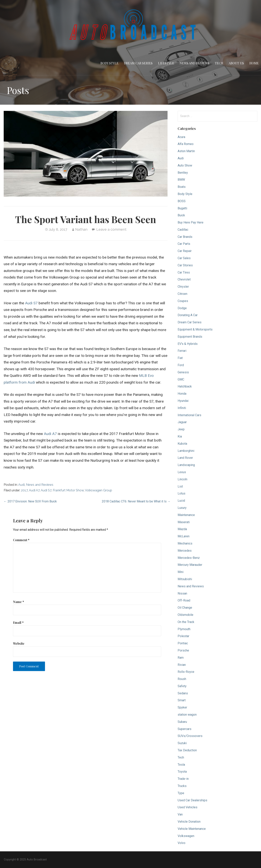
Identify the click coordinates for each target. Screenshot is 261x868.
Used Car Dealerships (192, 800)
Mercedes (185, 551)
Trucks (182, 786)
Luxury (182, 508)
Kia (180, 436)
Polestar (183, 636)
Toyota (182, 772)
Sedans (183, 693)
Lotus (181, 493)
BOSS (182, 201)
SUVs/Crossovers (190, 736)
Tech (219, 63)
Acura (181, 137)
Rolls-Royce (186, 672)
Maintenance (186, 515)
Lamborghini (186, 451)
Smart (182, 700)
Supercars (185, 729)
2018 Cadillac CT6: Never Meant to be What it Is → (136, 501)
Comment (21, 540)
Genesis (183, 372)
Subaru (182, 722)
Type (181, 793)
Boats (182, 187)
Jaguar (182, 422)
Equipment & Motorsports (195, 329)
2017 (24, 490)
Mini (181, 572)
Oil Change (185, 608)
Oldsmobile (185, 615)
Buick (181, 215)
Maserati (184, 522)
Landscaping (186, 465)
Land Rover (185, 458)
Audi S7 (31, 303)
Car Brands (185, 237)
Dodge (182, 308)
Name (19, 602)
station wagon (187, 715)
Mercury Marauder (190, 565)
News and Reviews (194, 63)
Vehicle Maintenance (192, 829)
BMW (181, 180)
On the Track (186, 622)
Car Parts (184, 244)
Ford (181, 365)
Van (180, 814)
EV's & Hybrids (188, 344)
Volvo (181, 843)
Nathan (81, 229)
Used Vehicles (188, 807)
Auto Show (185, 165)
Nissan (182, 593)
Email (18, 623)
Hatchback (185, 386)
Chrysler (183, 287)
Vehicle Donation (189, 822)
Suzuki (182, 743)
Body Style (109, 63)
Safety (182, 686)
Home (254, 63)
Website (19, 643)
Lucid (181, 501)
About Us (236, 63)
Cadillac (183, 230)
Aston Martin (186, 151)
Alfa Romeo (186, 144)
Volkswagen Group (99, 490)
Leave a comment (111, 229)
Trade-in (183, 779)
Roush (182, 679)
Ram (181, 658)
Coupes (183, 301)
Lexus (182, 472)
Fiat (180, 358)
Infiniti (182, 408)
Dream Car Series (138, 63)
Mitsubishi (185, 579)
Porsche (183, 650)
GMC (181, 379)
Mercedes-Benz (189, 558)
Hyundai (183, 401)
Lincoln (182, 479)
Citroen (182, 294)
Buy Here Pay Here (191, 222)
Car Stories (185, 265)
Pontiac (183, 643)
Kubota (182, 444)
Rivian (182, 665)
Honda (182, 394)
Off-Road (184, 600)
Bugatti (182, 208)
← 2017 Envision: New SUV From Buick (30, 501)
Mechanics (185, 543)
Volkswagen (186, 836)
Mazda (182, 529)
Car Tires (184, 272)
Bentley (183, 173)
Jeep (181, 429)
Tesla (181, 765)
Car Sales (184, 258)
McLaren (184, 536)
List (180, 486)
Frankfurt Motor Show (68, 490)
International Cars (189, 415)
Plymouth (184, 629)
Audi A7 (50, 434)
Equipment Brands (190, 337)
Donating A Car (188, 315)
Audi (21, 485)
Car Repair (185, 251)
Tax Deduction (187, 750)
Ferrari (182, 351)
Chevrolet (184, 279)
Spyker (182, 707)
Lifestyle (166, 63)
